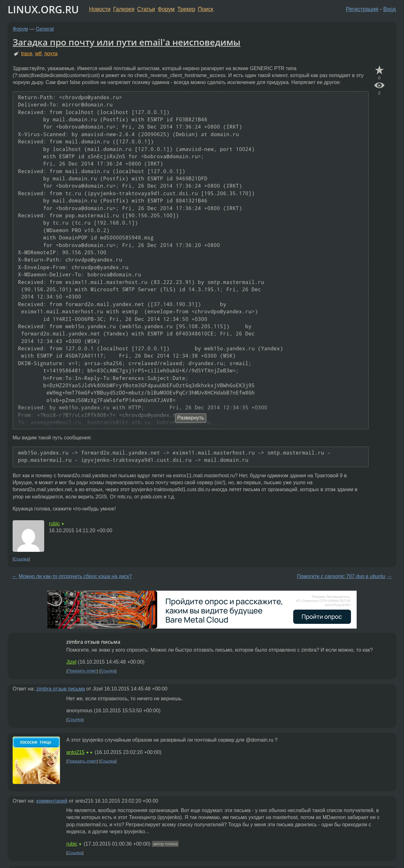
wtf (38, 54)
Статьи (146, 9)
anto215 (75, 752)
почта (51, 54)
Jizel (71, 662)
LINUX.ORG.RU (43, 9)
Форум (166, 9)
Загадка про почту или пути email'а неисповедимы (127, 42)
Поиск (206, 9)
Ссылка (21, 559)
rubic (54, 524)
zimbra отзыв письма (61, 689)
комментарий (52, 801)
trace (27, 54)
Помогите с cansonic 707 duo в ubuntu (341, 576)
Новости (100, 9)
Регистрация (362, 9)
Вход (389, 9)
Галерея (124, 9)
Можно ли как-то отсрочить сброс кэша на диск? (75, 576)
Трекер (186, 9)
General (45, 29)
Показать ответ (82, 671)
